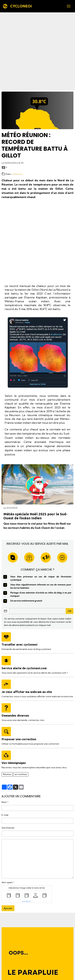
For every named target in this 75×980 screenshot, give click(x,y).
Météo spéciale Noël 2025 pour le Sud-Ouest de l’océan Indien (35, 516)
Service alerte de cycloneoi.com (24, 668)
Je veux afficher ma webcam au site (27, 692)
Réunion (7, 774)
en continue (21, 774)
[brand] (18, 6)
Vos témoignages (14, 763)
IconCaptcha (26, 901)
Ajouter (8, 908)
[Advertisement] (37, 51)
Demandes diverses (15, 715)
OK (70, 611)
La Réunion (17, 174)
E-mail (5, 815)
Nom (4, 802)
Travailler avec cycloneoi (19, 644)
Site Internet (8, 828)
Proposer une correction (19, 739)
